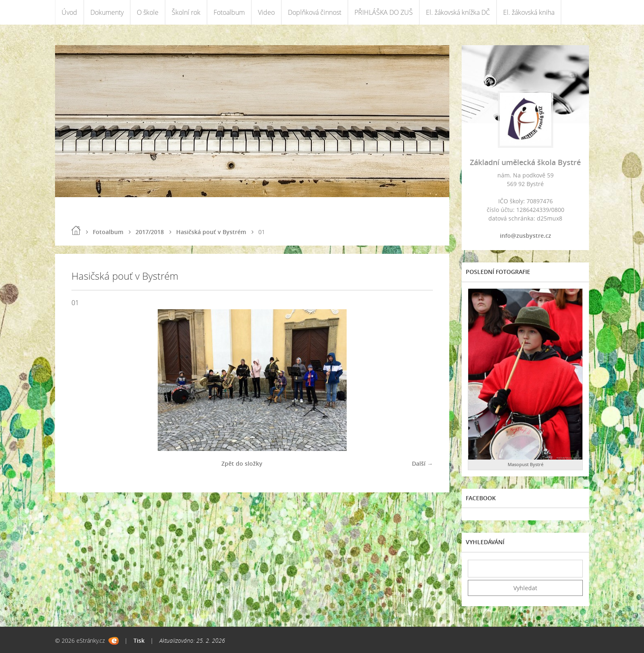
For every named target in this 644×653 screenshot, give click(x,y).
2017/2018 (150, 232)
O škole (148, 12)
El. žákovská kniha (529, 12)
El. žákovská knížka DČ (458, 12)
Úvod (69, 12)
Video (266, 12)
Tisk (139, 640)
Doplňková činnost (315, 12)
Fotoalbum (229, 12)
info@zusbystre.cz (526, 236)
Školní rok (186, 12)
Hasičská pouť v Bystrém (211, 232)
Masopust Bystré (526, 464)
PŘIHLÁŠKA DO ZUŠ (384, 12)
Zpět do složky (242, 463)
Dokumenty (107, 12)
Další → (422, 463)
